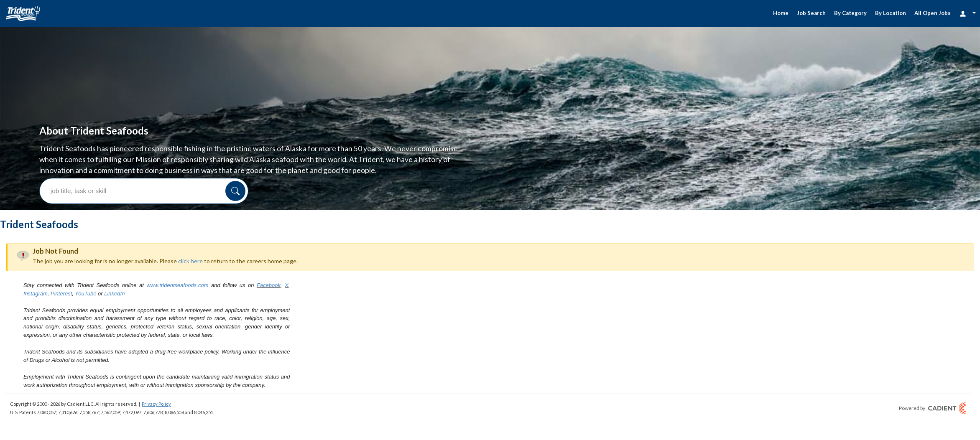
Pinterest (61, 240)
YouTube (85, 240)
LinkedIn (114, 240)
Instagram (36, 240)
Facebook (269, 231)
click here (190, 207)
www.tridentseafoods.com (177, 231)
